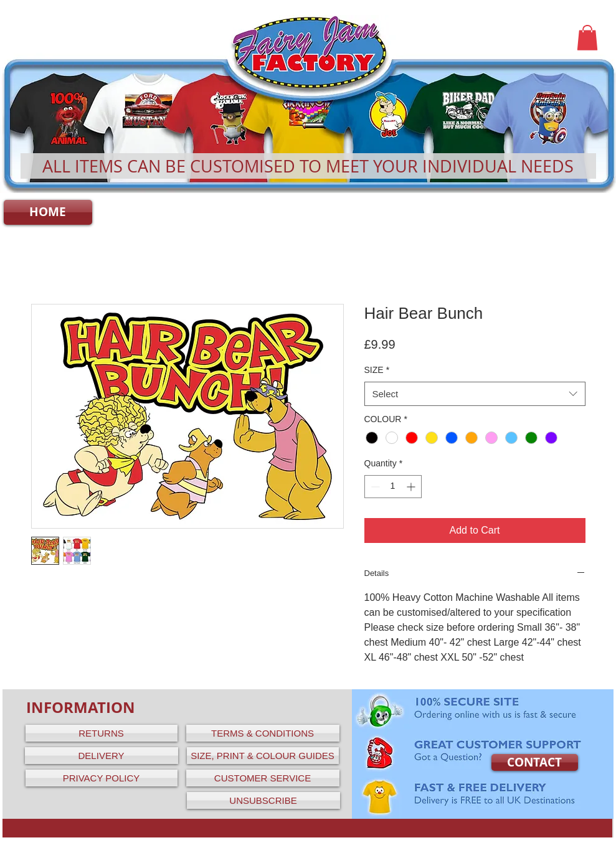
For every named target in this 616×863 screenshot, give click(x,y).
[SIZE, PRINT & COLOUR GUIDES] (263, 756)
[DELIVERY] (102, 756)
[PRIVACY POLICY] (102, 778)
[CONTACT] (535, 762)
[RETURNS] (102, 733)
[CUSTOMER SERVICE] (263, 778)
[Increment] (412, 487)
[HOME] (48, 212)
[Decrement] (374, 487)
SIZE (377, 370)
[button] (587, 38)
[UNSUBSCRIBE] (263, 800)
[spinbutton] (393, 487)
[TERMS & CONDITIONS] (263, 733)
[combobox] (475, 394)
